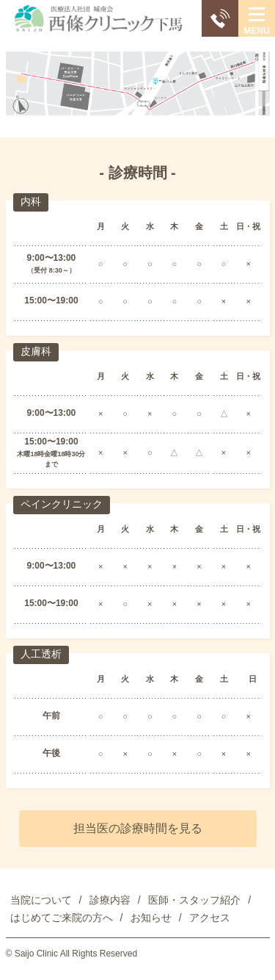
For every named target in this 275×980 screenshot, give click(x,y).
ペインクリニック (62, 504)
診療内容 (110, 900)
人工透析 (41, 654)
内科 (31, 201)
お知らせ (151, 918)
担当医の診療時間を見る (138, 828)
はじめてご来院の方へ (62, 918)
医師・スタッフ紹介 (194, 900)
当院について (41, 900)
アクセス (210, 918)
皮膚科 (36, 351)
